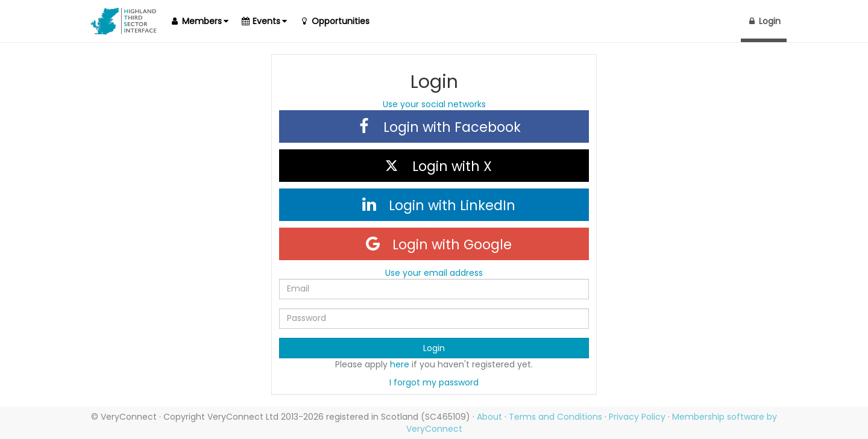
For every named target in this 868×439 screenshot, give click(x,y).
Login (434, 348)
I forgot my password (434, 382)
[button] (199, 21)
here (400, 364)
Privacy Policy (637, 417)
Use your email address (434, 273)
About (489, 417)
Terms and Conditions (555, 417)
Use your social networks (434, 104)
